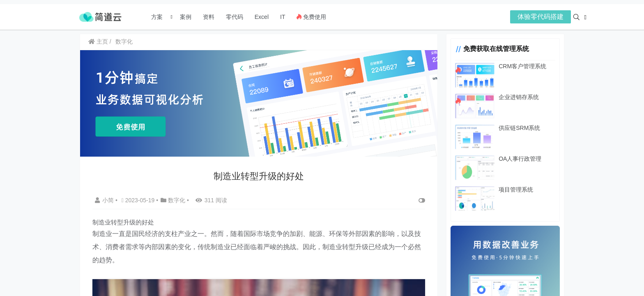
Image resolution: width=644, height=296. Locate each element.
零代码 (235, 17)
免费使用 (311, 17)
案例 (185, 17)
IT (283, 17)
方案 (158, 17)
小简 (105, 199)
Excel (262, 17)
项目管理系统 (510, 190)
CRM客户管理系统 (517, 66)
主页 (98, 42)
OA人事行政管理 (514, 159)
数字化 (124, 42)
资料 (209, 17)
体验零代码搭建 (540, 17)
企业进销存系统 (513, 97)
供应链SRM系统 (514, 128)
